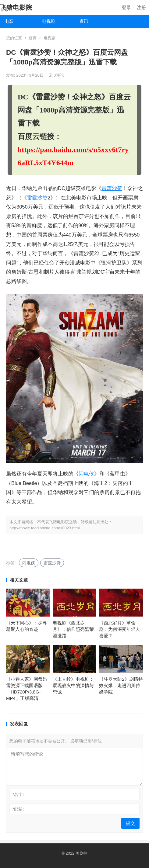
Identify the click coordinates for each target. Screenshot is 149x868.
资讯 (84, 21)
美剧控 (82, 853)
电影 (9, 21)
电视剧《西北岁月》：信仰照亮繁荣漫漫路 (73, 629)
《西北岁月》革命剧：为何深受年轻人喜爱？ (120, 629)
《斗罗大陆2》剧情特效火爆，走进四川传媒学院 (121, 685)
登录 (126, 7)
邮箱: (18, 809)
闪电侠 (86, 474)
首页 (33, 38)
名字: (18, 794)
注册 (141, 7)
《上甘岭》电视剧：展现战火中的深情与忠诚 (73, 685)
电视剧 (49, 21)
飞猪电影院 (16, 7)
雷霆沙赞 (112, 188)
